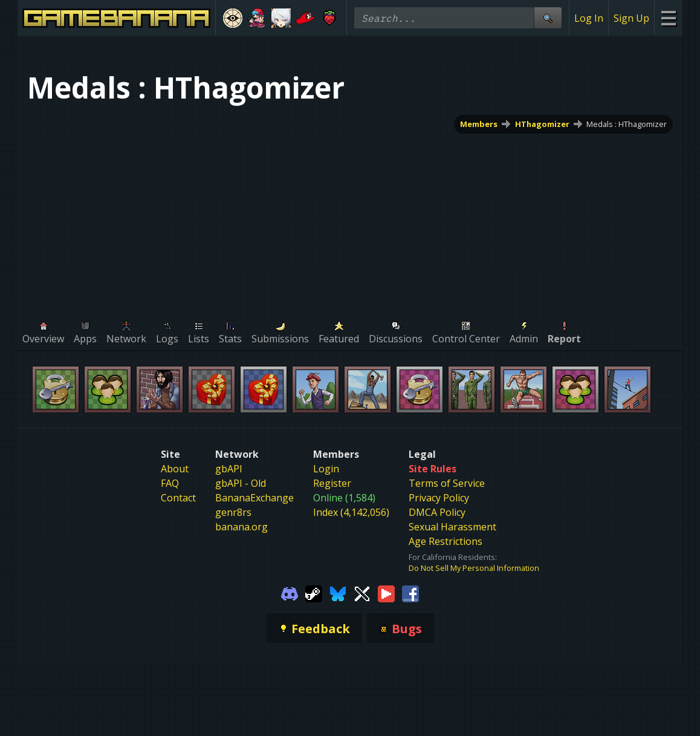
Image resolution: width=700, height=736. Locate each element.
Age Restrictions (446, 541)
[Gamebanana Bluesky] (338, 593)
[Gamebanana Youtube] (386, 593)
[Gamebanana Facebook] (410, 593)
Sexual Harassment (452, 527)
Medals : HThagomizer (627, 124)
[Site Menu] (668, 18)
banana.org (241, 527)
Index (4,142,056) (351, 512)
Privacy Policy (439, 498)
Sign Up (631, 18)
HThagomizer (542, 124)
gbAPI (229, 469)
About (175, 469)
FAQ (170, 483)
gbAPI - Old (241, 483)
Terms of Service (447, 483)
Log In (589, 18)
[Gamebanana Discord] (290, 593)
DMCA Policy (437, 512)
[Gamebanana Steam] (314, 593)
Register (332, 483)
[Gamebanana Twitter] (362, 593)
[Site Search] (548, 18)
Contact (178, 498)
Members (479, 124)
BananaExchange (254, 498)
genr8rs (233, 512)
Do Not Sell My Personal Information (474, 568)
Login (326, 469)
